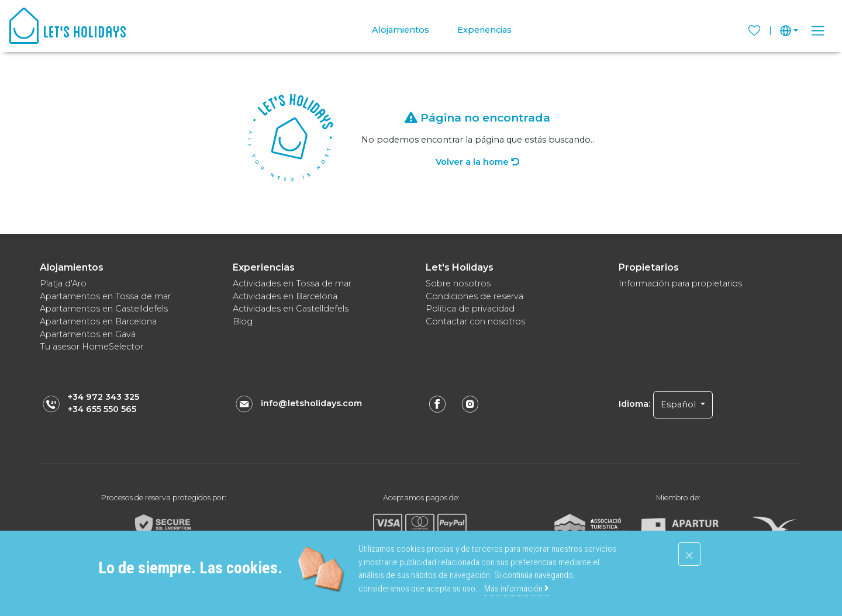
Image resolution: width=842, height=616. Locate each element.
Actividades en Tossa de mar (292, 283)
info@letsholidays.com (311, 403)
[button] (789, 31)
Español (679, 404)
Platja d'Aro (63, 283)
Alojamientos (401, 30)
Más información (517, 589)
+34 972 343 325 (103, 397)
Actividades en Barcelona (285, 296)
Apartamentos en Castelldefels (104, 309)
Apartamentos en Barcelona (98, 321)
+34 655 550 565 (102, 409)
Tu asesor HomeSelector (92, 347)
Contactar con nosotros (475, 321)
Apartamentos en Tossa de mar (105, 296)
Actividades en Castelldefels (291, 309)
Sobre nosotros (458, 283)
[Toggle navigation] (818, 31)
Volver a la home (477, 162)
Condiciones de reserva (475, 296)
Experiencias (484, 30)
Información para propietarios (680, 283)
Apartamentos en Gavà (88, 334)
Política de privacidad (470, 309)
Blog (243, 321)
